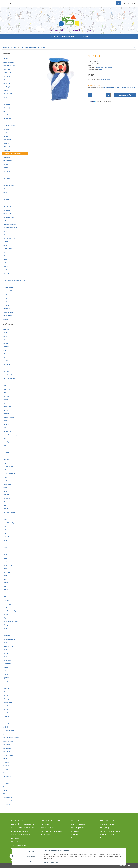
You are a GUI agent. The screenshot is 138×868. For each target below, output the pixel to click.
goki (5, 502)
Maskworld (7, 635)
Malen (5, 231)
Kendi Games (8, 565)
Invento (6, 544)
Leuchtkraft (7, 600)
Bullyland (6, 396)
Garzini (6, 491)
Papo (5, 685)
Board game (7, 147)
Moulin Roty (7, 660)
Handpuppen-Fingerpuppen (103, 68)
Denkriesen (7, 431)
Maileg (6, 625)
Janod (5, 547)
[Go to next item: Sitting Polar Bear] (131, 47)
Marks (5, 632)
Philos (5, 692)
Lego (5, 221)
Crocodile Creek (9, 417)
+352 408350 (17, 842)
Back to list (6, 47)
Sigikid (6, 727)
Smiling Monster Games (11, 738)
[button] (124, 3)
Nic (4, 671)
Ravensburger (8, 702)
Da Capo (6, 424)
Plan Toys (7, 699)
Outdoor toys (8, 249)
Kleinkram (7, 199)
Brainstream (7, 389)
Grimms (6, 516)
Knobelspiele (8, 203)
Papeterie (7, 252)
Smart (5, 734)
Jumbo (6, 554)
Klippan (6, 576)
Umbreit (6, 780)
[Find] (107, 3)
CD (4, 111)
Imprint (103, 838)
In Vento (6, 540)
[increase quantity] (108, 95)
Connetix (6, 403)
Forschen (6, 136)
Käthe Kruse (7, 562)
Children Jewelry (9, 185)
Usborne (6, 783)
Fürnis (5, 481)
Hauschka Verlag (9, 523)
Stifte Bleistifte (8, 287)
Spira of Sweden (9, 755)
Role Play (6, 273)
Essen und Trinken (9, 125)
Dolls (5, 259)
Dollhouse (7, 263)
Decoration (7, 118)
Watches (6, 305)
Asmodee (6, 347)
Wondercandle (8, 801)
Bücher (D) (7, 104)
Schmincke (7, 277)
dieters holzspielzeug (10, 435)
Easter (5, 122)
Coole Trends (8, 115)
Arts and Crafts (8, 83)
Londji (5, 607)
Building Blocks (8, 87)
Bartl (5, 368)
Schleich (6, 716)
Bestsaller (7, 382)
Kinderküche (7, 182)
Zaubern (6, 319)
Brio (5, 393)
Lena (5, 597)
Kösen (5, 579)
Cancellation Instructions (108, 834)
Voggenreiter (8, 797)
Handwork (7, 150)
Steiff (5, 759)
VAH (5, 787)
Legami (6, 590)
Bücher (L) (7, 108)
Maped (6, 628)
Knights (6, 270)
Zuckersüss (7, 804)
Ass (5, 350)
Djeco (5, 438)
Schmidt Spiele (8, 720)
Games (6, 284)
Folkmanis (7, 470)
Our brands (74, 834)
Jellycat (6, 551)
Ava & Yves (7, 361)
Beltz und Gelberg (9, 378)
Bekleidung (7, 90)
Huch (5, 533)
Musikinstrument (9, 238)
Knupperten (7, 206)
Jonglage (6, 164)
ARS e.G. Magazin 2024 (78, 824)
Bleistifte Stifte (8, 94)
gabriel (6, 488)
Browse (54, 37)
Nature (6, 242)
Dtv (5, 445)
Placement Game (9, 217)
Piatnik (6, 695)
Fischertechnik (8, 466)
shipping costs (105, 80)
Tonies (6, 302)
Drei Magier (7, 442)
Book (5, 101)
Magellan (6, 614)
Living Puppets (8, 604)
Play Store (7, 178)
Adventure (7, 59)
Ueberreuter (7, 776)
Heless (6, 530)
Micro (5, 643)
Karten (6, 168)
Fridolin (6, 477)
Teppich (6, 294)
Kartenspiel (7, 171)
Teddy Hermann (9, 766)
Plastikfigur (7, 256)
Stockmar (7, 762)
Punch (5, 175)
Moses (6, 657)
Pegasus (6, 688)
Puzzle (6, 266)
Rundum (6, 709)
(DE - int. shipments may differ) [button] (112, 88)
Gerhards (6, 495)
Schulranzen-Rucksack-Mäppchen (14, 280)
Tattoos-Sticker (8, 291)
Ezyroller (6, 459)
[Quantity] (99, 95)
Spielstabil (7, 752)
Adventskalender (9, 62)
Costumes (7, 309)
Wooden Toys (8, 161)
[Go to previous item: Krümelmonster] (135, 47)
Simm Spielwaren (9, 731)
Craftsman (7, 157)
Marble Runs (7, 210)
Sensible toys (75, 831)
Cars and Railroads (9, 66)
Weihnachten (8, 316)
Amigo (5, 333)
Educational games (10, 224)
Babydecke (7, 69)
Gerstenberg (7, 498)
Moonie (6, 650)
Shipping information (107, 824)
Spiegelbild (7, 745)
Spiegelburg (7, 748)
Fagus (5, 463)
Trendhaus (7, 773)
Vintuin (6, 794)
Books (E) (6, 97)
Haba (5, 519)
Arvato (6, 343)
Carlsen (6, 400)
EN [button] (10, 3)
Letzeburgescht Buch (10, 228)
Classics (6, 192)
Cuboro (6, 421)
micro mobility (8, 646)
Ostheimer (7, 681)
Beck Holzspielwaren (10, 375)
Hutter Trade (8, 537)
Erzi (5, 456)
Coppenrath (7, 407)
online (5, 245)
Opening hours (69, 37)
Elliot (5, 449)
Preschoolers (8, 196)
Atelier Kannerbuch (10, 354)
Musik (5, 235)
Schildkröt (7, 713)
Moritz (6, 653)
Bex (5, 385)
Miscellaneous (8, 312)
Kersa (5, 569)
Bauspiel (6, 371)
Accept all (31, 851)
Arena (5, 336)
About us (73, 838)
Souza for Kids (8, 741)
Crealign (6, 414)
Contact (84, 37)
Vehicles (6, 129)
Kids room (7, 189)
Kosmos (6, 583)
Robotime (7, 706)
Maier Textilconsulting (11, 621)
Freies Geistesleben (10, 473)
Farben (6, 133)
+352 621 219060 (21, 845)
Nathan (6, 667)
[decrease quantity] (90, 95)
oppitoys (6, 678)
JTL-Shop (128, 866)
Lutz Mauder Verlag (10, 611)
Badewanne (7, 76)
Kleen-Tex (7, 572)
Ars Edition (7, 340)
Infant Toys (7, 73)
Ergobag (6, 452)
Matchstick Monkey (10, 639)
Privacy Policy (105, 828)
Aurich (6, 357)
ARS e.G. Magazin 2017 (78, 828)
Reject (31, 861)
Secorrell (6, 723)
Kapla (5, 558)
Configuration (31, 856)
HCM (5, 526)
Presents (6, 143)
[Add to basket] (38, 54)
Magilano (6, 618)
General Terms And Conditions (110, 831)
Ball (5, 80)
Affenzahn (7, 329)
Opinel (6, 674)
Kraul (5, 586)
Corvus (6, 410)
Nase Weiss (7, 664)
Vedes (5, 790)
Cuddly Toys (7, 214)
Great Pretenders (9, 512)
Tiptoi (5, 298)
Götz (5, 505)
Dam (5, 428)
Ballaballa (7, 364)
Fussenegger (7, 484)
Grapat (6, 509)
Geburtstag (7, 140)
